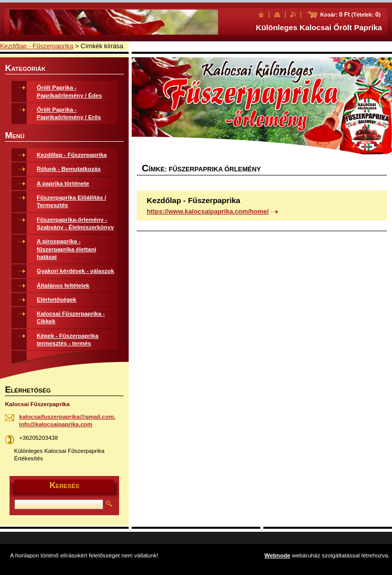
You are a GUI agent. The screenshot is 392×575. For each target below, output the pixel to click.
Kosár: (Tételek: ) (350, 15)
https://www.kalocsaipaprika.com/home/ (208, 211)
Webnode (277, 555)
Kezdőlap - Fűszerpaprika (37, 46)
